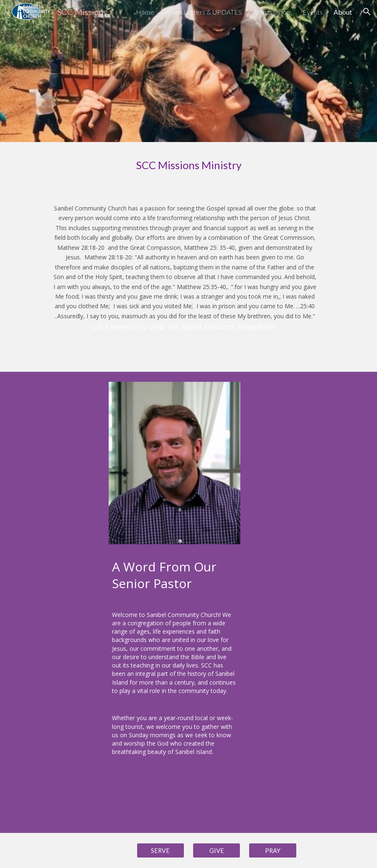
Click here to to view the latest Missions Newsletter (185, 327)
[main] (188, 165)
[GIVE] (217, 850)
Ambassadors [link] (272, 12)
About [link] (343, 12)
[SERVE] (160, 850)
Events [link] (313, 12)
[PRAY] (273, 850)
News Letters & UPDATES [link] (204, 12)
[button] (367, 12)
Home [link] (145, 12)
